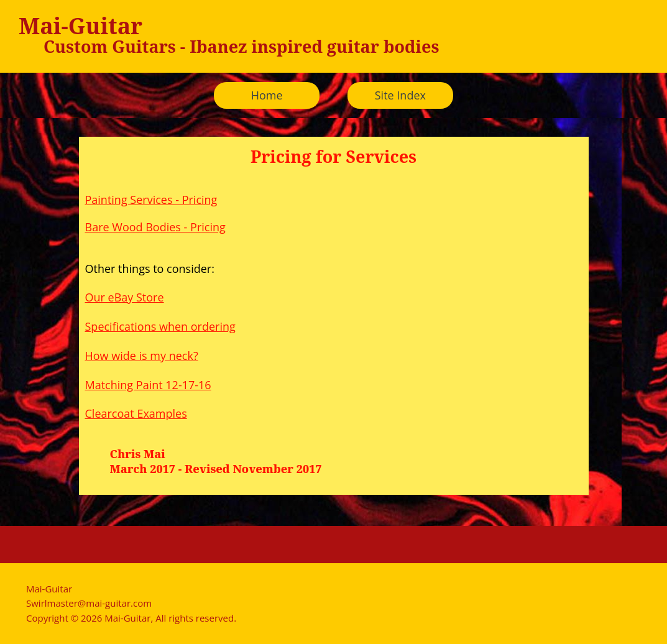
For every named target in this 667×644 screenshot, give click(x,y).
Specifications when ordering (160, 326)
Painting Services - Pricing (151, 200)
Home (267, 95)
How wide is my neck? (142, 356)
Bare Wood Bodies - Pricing (155, 227)
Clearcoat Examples (136, 413)
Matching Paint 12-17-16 (148, 385)
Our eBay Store (125, 297)
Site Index (400, 95)
